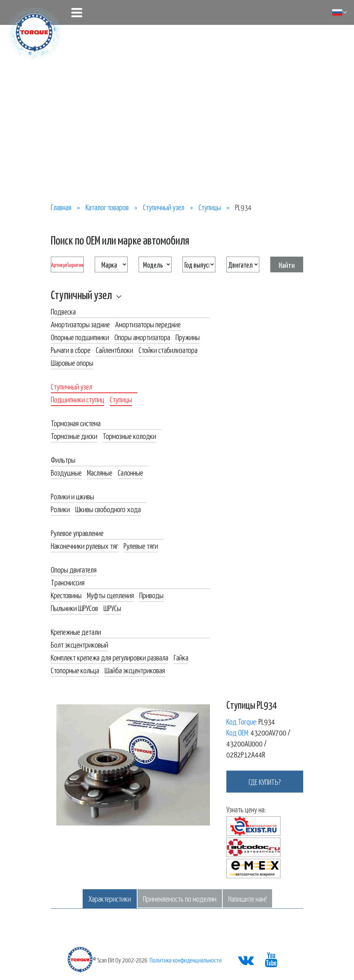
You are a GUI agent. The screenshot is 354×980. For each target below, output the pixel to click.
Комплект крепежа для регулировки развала (110, 657)
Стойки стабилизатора (168, 350)
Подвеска (63, 311)
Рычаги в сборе (71, 350)
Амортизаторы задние (80, 324)
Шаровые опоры (72, 362)
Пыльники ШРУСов (74, 608)
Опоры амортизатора (142, 337)
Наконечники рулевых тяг (84, 545)
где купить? (265, 782)
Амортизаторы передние (148, 324)
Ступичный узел (81, 294)
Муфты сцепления (110, 595)
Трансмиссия (68, 582)
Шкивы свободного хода (108, 509)
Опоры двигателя (74, 569)
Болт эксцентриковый (80, 644)
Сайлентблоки (114, 350)
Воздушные (66, 472)
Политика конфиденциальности (186, 960)
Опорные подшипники (80, 337)
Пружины (188, 337)
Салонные (130, 472)
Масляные (100, 472)
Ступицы (121, 399)
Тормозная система (76, 423)
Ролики (60, 509)
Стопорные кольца (75, 670)
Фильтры (63, 459)
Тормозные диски (74, 436)
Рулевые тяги (141, 545)
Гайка (181, 657)
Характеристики (110, 898)
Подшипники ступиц (78, 399)
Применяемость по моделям (180, 898)
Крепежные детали (76, 631)
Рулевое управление (77, 533)
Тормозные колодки (129, 436)
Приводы (151, 595)
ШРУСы (112, 608)
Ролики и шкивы (72, 496)
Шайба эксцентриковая (135, 670)
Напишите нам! (247, 898)
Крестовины (66, 595)
